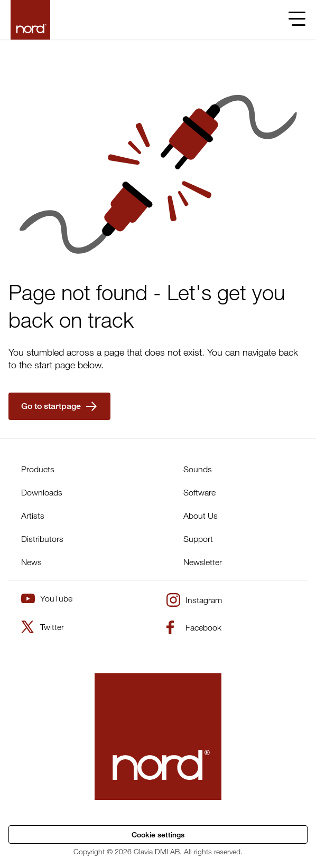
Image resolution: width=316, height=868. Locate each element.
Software (199, 492)
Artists (33, 516)
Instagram (194, 600)
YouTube (47, 599)
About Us (201, 516)
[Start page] (30, 20)
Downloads (42, 492)
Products (38, 469)
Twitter (43, 627)
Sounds (198, 469)
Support (198, 539)
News (31, 562)
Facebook (194, 627)
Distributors (42, 539)
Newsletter (203, 562)
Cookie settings (158, 834)
